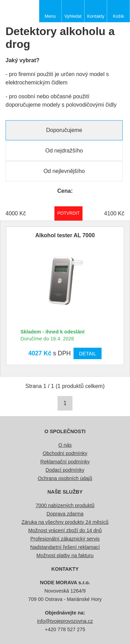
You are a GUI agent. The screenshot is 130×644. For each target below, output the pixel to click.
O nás (65, 445)
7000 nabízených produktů (65, 505)
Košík (119, 16)
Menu (50, 16)
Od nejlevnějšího (64, 171)
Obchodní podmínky (65, 453)
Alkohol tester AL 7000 (65, 235)
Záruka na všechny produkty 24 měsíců (65, 522)
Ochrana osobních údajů (65, 478)
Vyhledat (73, 16)
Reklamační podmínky (65, 462)
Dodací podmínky (65, 470)
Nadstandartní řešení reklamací (65, 547)
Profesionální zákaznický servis (65, 539)
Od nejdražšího (64, 151)
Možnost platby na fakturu (65, 555)
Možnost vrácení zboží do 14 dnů (65, 530)
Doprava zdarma (65, 514)
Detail (88, 354)
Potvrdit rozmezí (68, 213)
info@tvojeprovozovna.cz (65, 621)
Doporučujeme (64, 130)
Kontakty (96, 16)
